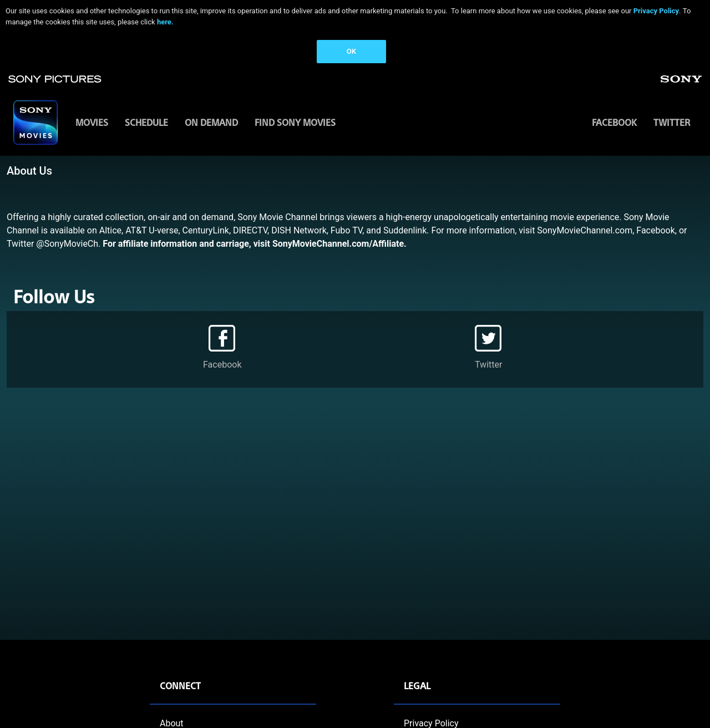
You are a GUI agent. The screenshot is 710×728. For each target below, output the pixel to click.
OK (351, 51)
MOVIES (92, 122)
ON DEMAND (211, 122)
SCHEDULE (146, 122)
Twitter (672, 122)
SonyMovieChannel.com (585, 230)
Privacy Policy (656, 11)
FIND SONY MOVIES (295, 122)
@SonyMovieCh (67, 244)
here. (165, 22)
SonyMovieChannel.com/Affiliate (338, 244)
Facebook (614, 122)
